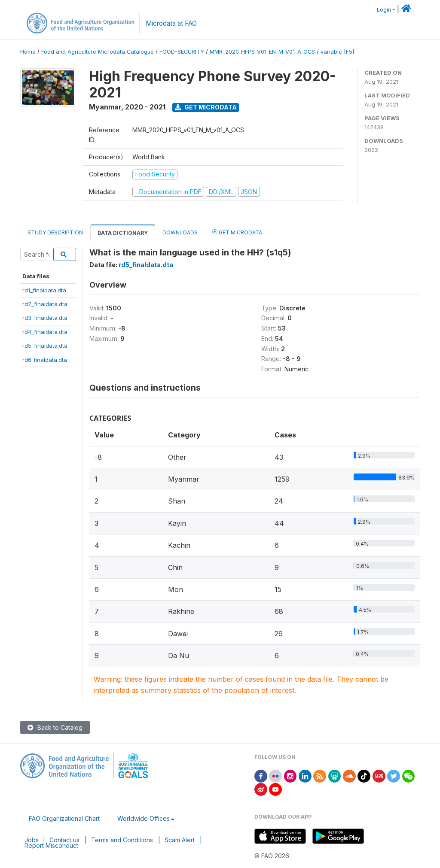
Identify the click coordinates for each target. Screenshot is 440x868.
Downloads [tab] (180, 232)
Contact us (64, 840)
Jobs (32, 840)
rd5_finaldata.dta (45, 346)
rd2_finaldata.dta (45, 304)
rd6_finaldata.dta (45, 360)
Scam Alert (180, 840)
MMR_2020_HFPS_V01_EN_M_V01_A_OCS (262, 52)
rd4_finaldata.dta (45, 332)
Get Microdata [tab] (237, 232)
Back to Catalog (55, 727)
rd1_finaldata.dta (44, 290)
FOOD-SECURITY (182, 52)
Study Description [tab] (55, 232)
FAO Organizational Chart (64, 818)
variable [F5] (337, 52)
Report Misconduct (51, 845)
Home (28, 52)
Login (384, 10)
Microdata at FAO (171, 23)
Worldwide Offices (144, 818)
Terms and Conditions (122, 840)
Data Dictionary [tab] (123, 233)
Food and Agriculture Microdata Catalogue (98, 52)
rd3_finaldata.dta (45, 318)
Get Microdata (206, 107)
